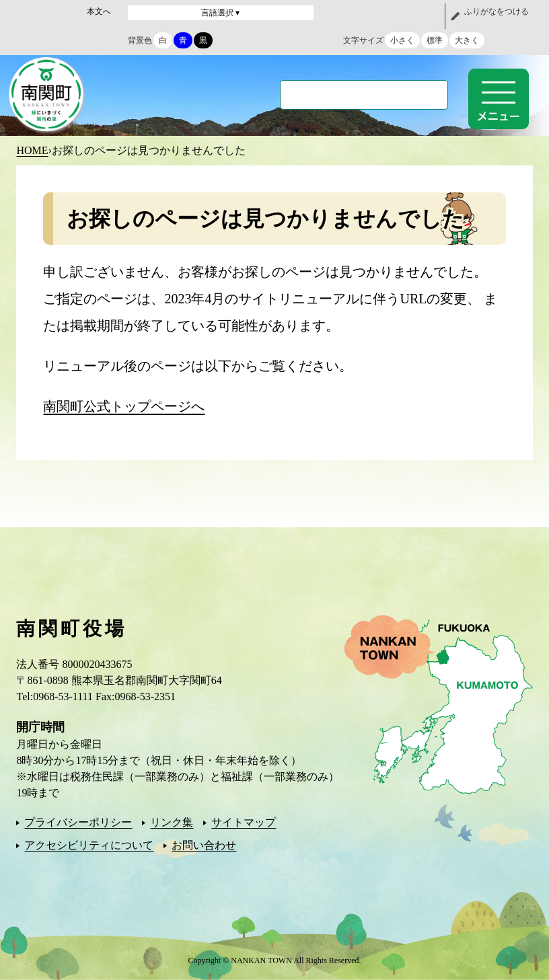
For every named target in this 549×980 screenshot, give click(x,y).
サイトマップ (244, 822)
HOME (32, 150)
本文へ (99, 11)
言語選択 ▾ (220, 13)
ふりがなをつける (497, 11)
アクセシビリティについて (89, 845)
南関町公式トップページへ (124, 406)
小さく (402, 40)
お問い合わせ (204, 845)
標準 (435, 40)
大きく (467, 40)
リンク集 (172, 822)
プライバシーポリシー (78, 822)
